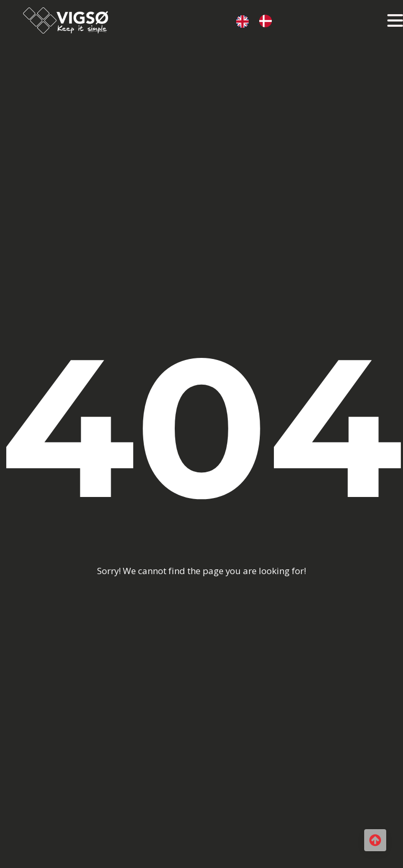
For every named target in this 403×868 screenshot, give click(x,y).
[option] (268, 21)
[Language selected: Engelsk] (259, 20)
